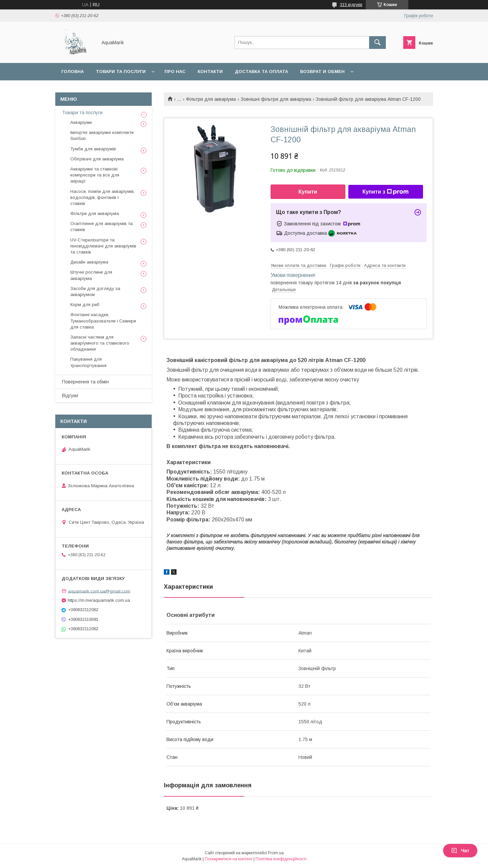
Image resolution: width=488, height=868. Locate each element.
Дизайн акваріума (89, 262)
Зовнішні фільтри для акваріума (276, 99)
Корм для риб (85, 305)
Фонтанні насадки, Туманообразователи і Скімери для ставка (103, 321)
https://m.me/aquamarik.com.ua (99, 600)
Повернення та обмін (85, 382)
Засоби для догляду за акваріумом (95, 292)
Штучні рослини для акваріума (91, 275)
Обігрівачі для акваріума (97, 159)
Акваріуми (81, 122)
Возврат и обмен (322, 71)
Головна (73, 71)
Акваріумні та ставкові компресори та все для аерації (95, 175)
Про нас (175, 71)
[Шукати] (377, 43)
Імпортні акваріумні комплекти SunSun (102, 135)
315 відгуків (351, 5)
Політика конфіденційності (281, 859)
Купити (308, 192)
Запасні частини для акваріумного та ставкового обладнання (100, 343)
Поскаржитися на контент (229, 859)
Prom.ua (276, 853)
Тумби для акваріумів (93, 149)
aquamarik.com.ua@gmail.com (99, 591)
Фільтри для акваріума (211, 99)
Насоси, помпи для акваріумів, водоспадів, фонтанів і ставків (102, 197)
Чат (460, 851)
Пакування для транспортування (88, 362)
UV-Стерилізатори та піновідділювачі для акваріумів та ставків (103, 246)
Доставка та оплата (261, 71)
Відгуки (70, 395)
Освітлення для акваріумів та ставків (101, 227)
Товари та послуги (121, 71)
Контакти (210, 71)
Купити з (386, 192)
